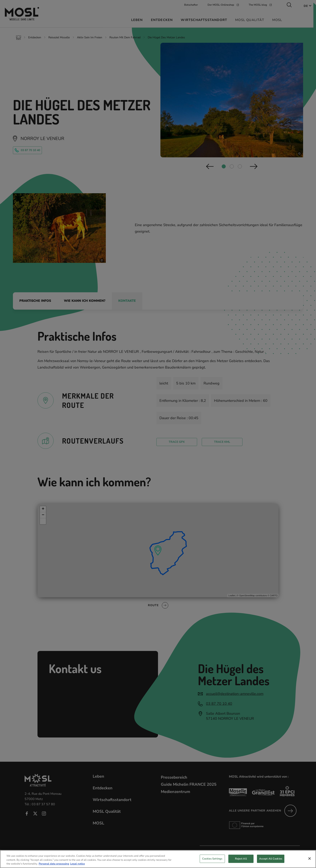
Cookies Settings (212, 862)
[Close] (310, 862)
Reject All (241, 862)
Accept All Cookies (271, 862)
